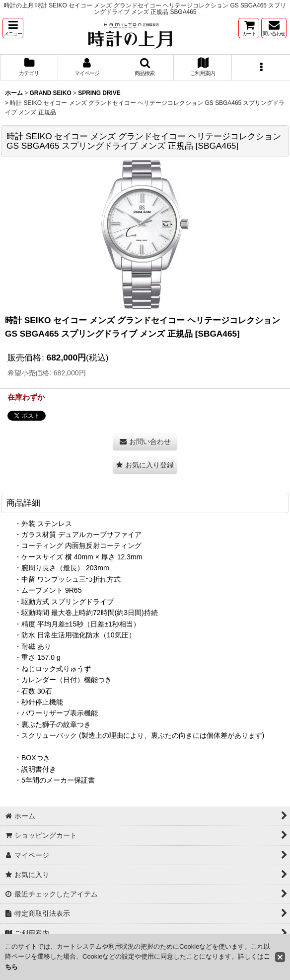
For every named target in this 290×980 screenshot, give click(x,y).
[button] (13, 28)
